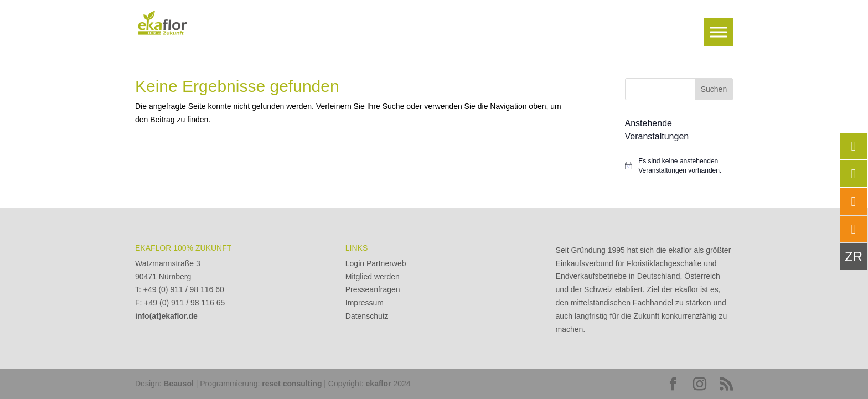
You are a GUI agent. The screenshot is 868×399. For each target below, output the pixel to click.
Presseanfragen (373, 289)
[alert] (679, 166)
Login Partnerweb (376, 263)
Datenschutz (367, 316)
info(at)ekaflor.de (166, 316)
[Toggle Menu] (719, 32)
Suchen (714, 89)
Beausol (178, 384)
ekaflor (379, 384)
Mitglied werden (373, 277)
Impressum (365, 303)
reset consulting (292, 384)
